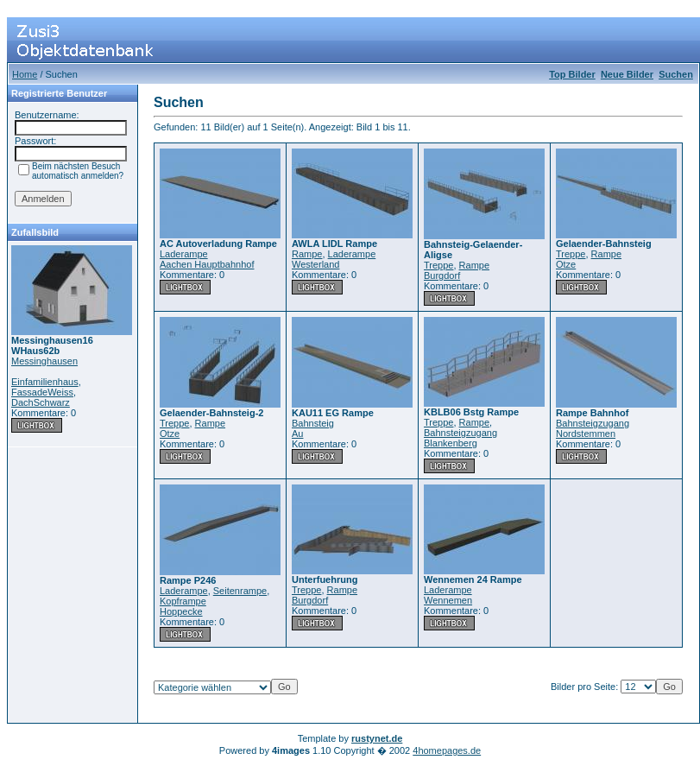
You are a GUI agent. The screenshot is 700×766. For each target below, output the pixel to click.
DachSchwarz (41, 402)
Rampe (307, 254)
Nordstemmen (586, 434)
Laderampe (184, 254)
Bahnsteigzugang (460, 433)
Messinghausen (44, 361)
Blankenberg (451, 443)
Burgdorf (442, 275)
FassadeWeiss (42, 392)
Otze (566, 264)
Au (297, 434)
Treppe (438, 265)
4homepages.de (447, 750)
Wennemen (448, 600)
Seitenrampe (240, 591)
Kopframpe (183, 601)
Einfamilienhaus (45, 382)
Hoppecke (181, 611)
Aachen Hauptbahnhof (207, 264)
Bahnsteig (313, 423)
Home (25, 74)
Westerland (315, 264)
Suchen (676, 74)
